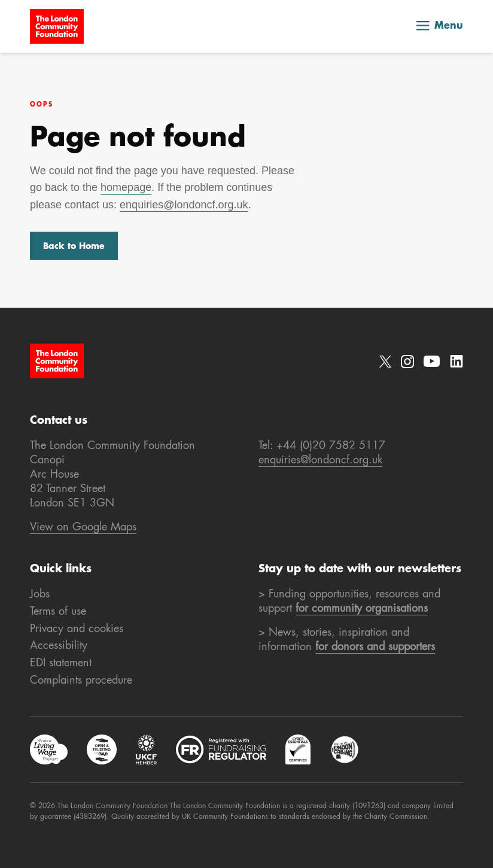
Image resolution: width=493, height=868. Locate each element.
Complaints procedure (81, 681)
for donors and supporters (375, 647)
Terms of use (58, 612)
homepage (126, 187)
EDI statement (61, 663)
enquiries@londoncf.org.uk (184, 205)
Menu (440, 26)
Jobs (40, 594)
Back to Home (74, 247)
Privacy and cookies (77, 629)
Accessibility (59, 646)
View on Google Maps (83, 527)
